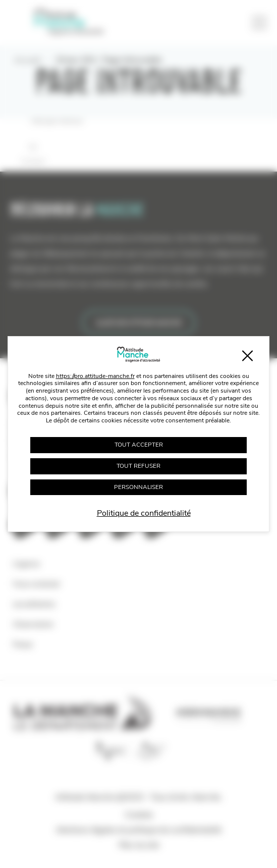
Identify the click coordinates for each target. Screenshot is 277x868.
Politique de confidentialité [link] (144, 513)
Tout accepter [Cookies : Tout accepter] (139, 445)
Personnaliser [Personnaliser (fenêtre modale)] (138, 487)
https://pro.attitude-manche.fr (95, 376)
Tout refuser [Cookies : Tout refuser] (138, 466)
